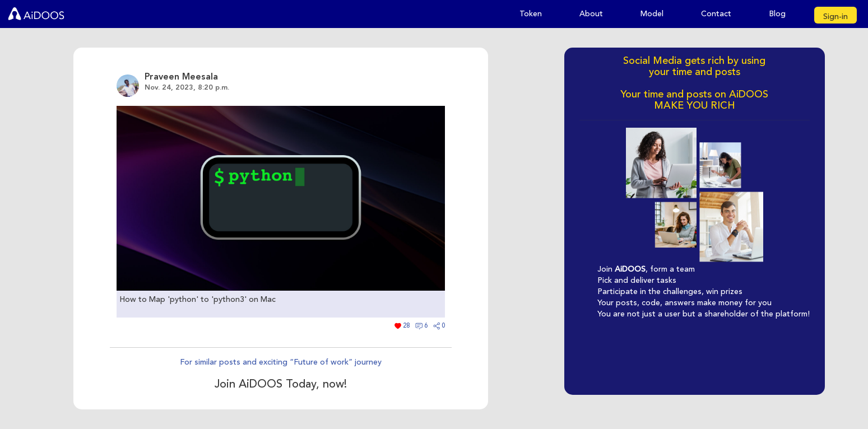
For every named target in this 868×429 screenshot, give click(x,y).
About (591, 14)
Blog (777, 14)
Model (652, 14)
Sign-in (835, 17)
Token (531, 14)
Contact (716, 14)
